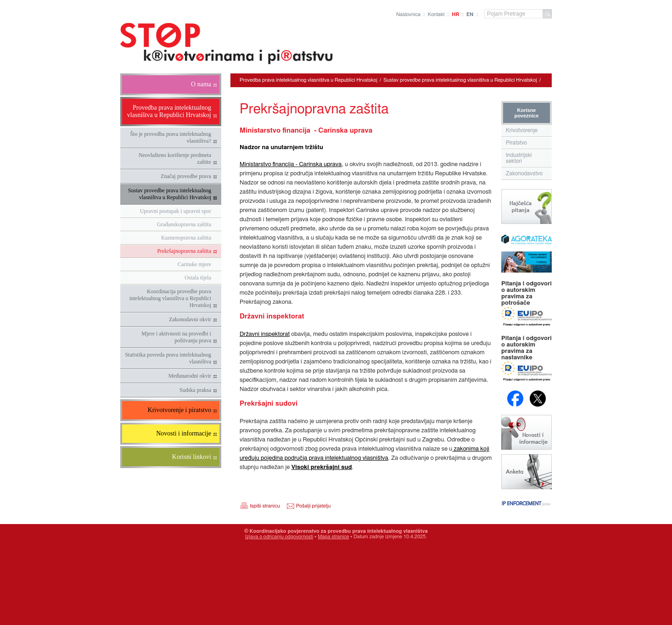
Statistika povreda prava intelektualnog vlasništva (168, 358)
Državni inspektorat (265, 334)
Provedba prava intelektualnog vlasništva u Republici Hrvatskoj (308, 80)
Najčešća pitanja (526, 206)
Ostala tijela (198, 278)
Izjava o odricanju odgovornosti (279, 537)
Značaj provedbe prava (186, 176)
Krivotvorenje (522, 130)
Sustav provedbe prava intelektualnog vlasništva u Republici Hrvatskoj (170, 194)
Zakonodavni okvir (190, 319)
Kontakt (436, 14)
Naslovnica (408, 14)
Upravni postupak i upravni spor (176, 211)
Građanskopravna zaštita (184, 224)
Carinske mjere (194, 264)
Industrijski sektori (519, 158)
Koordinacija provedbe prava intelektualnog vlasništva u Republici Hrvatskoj (170, 298)
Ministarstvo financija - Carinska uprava (291, 165)
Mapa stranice (333, 537)
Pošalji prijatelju (313, 506)
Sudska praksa (195, 390)
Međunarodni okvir (190, 376)
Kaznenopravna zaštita (186, 238)
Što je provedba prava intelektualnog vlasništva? (171, 137)
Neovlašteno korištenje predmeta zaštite (175, 159)
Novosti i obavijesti (526, 432)
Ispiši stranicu (265, 506)
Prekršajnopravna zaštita (184, 251)
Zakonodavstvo (524, 173)
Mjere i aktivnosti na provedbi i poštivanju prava (176, 337)
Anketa (526, 472)
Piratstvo (516, 143)
